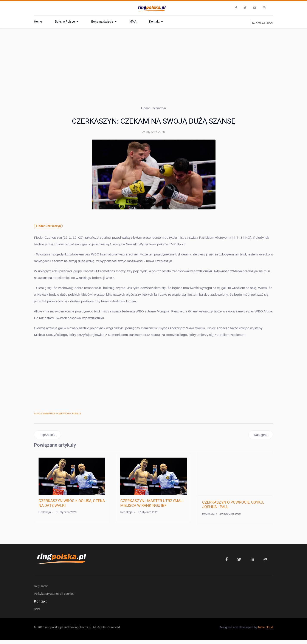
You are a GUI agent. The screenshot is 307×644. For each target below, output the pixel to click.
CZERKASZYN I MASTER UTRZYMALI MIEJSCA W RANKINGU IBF (152, 507)
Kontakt (154, 22)
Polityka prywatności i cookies (54, 598)
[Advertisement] (153, 60)
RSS (37, 613)
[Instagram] (264, 8)
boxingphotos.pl (80, 631)
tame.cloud (266, 631)
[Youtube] (255, 8)
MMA (133, 22)
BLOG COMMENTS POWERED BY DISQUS (57, 417)
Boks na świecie (102, 22)
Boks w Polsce (65, 22)
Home (38, 22)
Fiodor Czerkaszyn (48, 226)
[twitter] (245, 8)
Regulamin (41, 590)
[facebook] (236, 8)
